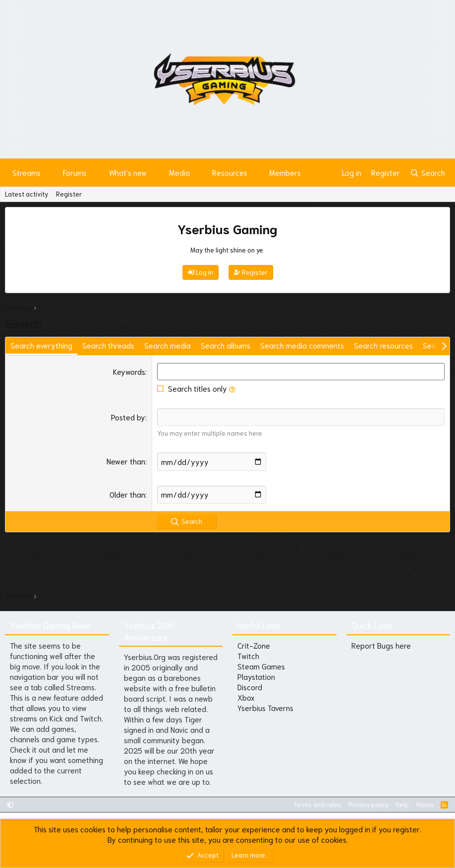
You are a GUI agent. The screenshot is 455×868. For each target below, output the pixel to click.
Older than (127, 494)
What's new (128, 172)
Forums (75, 172)
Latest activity (27, 194)
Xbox (246, 697)
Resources (230, 172)
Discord (250, 687)
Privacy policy (369, 804)
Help (402, 804)
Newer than (126, 461)
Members (285, 172)
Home (425, 804)
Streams (27, 172)
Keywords (129, 371)
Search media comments (302, 345)
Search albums (226, 345)
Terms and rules (317, 804)
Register (69, 194)
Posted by (128, 417)
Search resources (383, 345)
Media (179, 172)
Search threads (108, 345)
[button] (49, 173)
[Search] (427, 173)
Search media (168, 345)
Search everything (41, 345)
